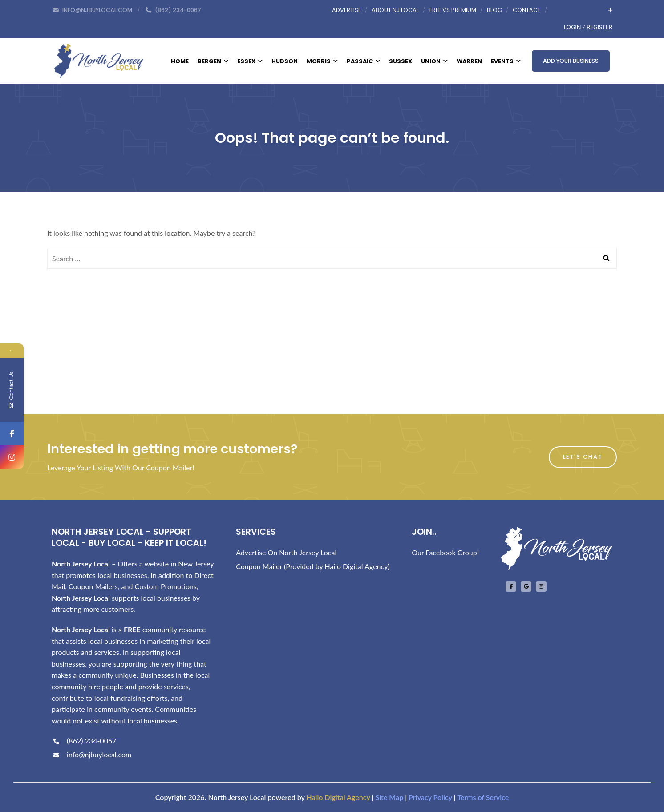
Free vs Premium (453, 10)
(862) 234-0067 (84, 741)
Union (434, 61)
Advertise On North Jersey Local (286, 552)
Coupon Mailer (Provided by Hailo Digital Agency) (313, 566)
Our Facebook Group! (445, 552)
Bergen (213, 61)
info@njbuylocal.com (91, 754)
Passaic (363, 61)
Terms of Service (483, 797)
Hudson (285, 61)
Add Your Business (571, 61)
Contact (527, 10)
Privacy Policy (430, 797)
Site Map (389, 797)
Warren (469, 61)
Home (180, 61)
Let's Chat (583, 457)
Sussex (401, 61)
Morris (322, 61)
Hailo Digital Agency (338, 797)
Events (506, 61)
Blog (494, 10)
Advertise (346, 10)
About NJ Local (395, 10)
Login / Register (588, 27)
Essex (250, 61)
